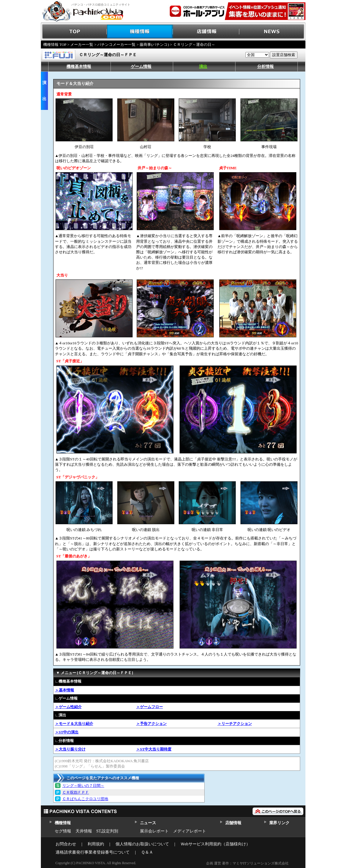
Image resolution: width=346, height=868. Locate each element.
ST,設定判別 (107, 831)
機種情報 (140, 32)
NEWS (272, 32)
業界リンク (279, 823)
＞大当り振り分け (70, 749)
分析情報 (265, 67)
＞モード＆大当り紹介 (74, 724)
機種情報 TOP (55, 45)
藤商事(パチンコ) (154, 45)
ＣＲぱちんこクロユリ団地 (85, 799)
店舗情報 (206, 32)
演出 (203, 67)
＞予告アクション (151, 724)
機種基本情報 (79, 67)
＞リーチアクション (235, 724)
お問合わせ (66, 844)
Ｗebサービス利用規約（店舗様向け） (215, 844)
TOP (74, 32)
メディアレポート (190, 831)
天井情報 (84, 831)
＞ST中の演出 (67, 732)
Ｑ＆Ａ (147, 852)
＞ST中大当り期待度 (154, 749)
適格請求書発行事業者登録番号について (93, 852)
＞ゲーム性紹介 (68, 707)
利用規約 (96, 844)
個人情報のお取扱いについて (142, 844)
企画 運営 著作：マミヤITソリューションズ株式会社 (247, 863)
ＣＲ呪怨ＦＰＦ (76, 792)
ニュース (148, 823)
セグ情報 (63, 831)
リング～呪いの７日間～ (83, 786)
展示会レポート (154, 831)
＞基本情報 (65, 690)
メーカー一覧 (82, 45)
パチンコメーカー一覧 (116, 45)
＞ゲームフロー (149, 707)
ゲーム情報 (141, 67)
